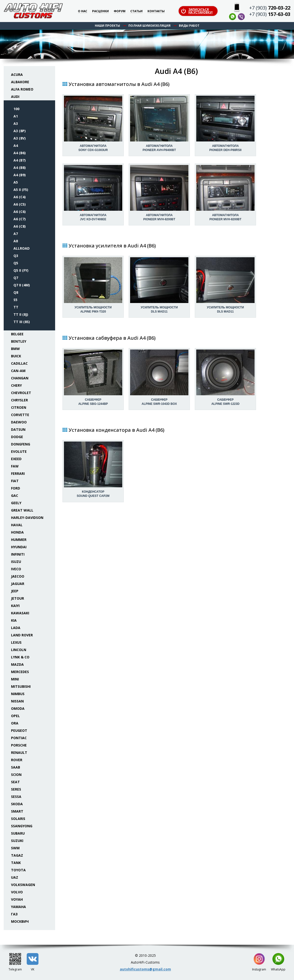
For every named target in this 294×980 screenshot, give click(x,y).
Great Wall (22, 510)
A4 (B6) (20, 153)
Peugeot (19, 730)
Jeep (15, 591)
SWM (15, 848)
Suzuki (17, 841)
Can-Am (18, 371)
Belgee (17, 334)
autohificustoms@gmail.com (145, 969)
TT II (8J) (21, 314)
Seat (15, 782)
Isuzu (16, 562)
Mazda (17, 664)
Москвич (20, 921)
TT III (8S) (22, 322)
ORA (15, 723)
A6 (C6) (20, 212)
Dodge (17, 437)
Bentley (19, 341)
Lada (16, 628)
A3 (16, 123)
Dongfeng (21, 444)
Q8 (16, 292)
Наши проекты (107, 26)
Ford (16, 488)
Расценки (100, 11)
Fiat (15, 481)
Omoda (18, 708)
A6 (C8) (20, 226)
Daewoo (19, 422)
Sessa (16, 797)
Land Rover (22, 635)
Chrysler (19, 400)
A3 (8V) (20, 138)
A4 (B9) (20, 175)
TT (16, 307)
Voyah (17, 899)
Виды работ (189, 26)
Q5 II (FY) (21, 270)
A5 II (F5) (21, 190)
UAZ (15, 877)
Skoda (17, 804)
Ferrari (18, 473)
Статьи (136, 11)
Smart (17, 811)
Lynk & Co (20, 657)
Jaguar (18, 584)
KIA (14, 620)
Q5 (16, 263)
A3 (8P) (20, 131)
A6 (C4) (20, 197)
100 (16, 109)
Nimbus (18, 694)
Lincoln (19, 650)
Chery (16, 385)
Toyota (18, 870)
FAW (15, 466)
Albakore (20, 82)
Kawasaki (20, 613)
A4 (16, 146)
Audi (15, 97)
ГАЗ (14, 914)
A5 (16, 182)
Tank (16, 863)
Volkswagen (23, 885)
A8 (16, 241)
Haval (17, 525)
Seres (16, 789)
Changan (20, 378)
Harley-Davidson (27, 518)
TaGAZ (17, 855)
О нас (83, 11)
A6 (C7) (20, 219)
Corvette (20, 415)
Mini (15, 679)
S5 (15, 300)
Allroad (22, 248)
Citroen (19, 407)
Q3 (16, 256)
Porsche (19, 745)
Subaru (18, 833)
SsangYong (22, 826)
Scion (16, 775)
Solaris (18, 819)
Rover (17, 760)
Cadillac (19, 363)
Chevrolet (21, 393)
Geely (16, 503)
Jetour (18, 598)
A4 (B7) (20, 160)
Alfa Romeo (22, 89)
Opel (15, 716)
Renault (19, 752)
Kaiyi (15, 606)
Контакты (156, 11)
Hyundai (19, 547)
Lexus (16, 642)
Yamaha (18, 907)
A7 (16, 234)
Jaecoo (18, 576)
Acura (17, 75)
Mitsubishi (21, 686)
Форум (120, 11)
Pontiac (19, 738)
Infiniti (18, 554)
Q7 (16, 278)
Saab (16, 767)
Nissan (17, 701)
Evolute (19, 451)
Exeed (16, 459)
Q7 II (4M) (22, 285)
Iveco (16, 569)
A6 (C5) (20, 204)
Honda (17, 532)
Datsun (18, 429)
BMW (15, 349)
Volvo (17, 892)
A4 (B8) (20, 168)
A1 (16, 116)
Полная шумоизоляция (149, 26)
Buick (16, 356)
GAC (15, 496)
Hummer (19, 540)
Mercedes (20, 672)
